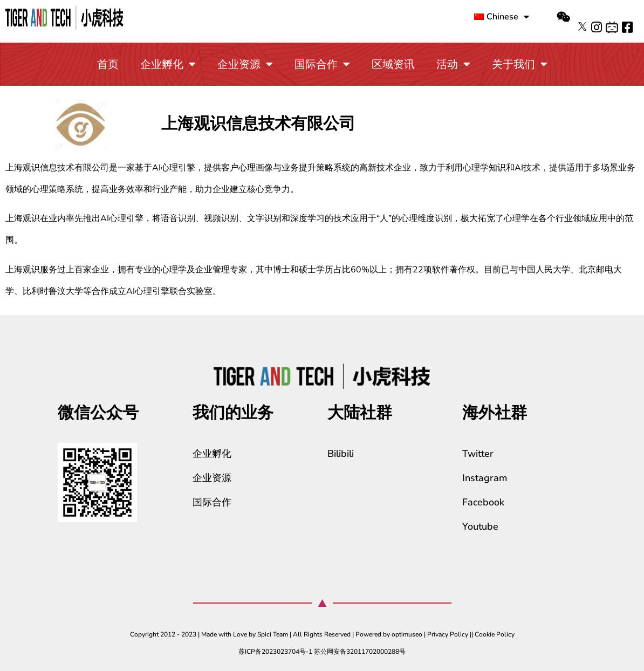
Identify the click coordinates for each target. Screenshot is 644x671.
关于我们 (520, 64)
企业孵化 (168, 64)
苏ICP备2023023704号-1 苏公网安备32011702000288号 (322, 652)
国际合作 (322, 64)
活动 (453, 64)
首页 (108, 64)
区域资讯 (393, 64)
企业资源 (245, 64)
